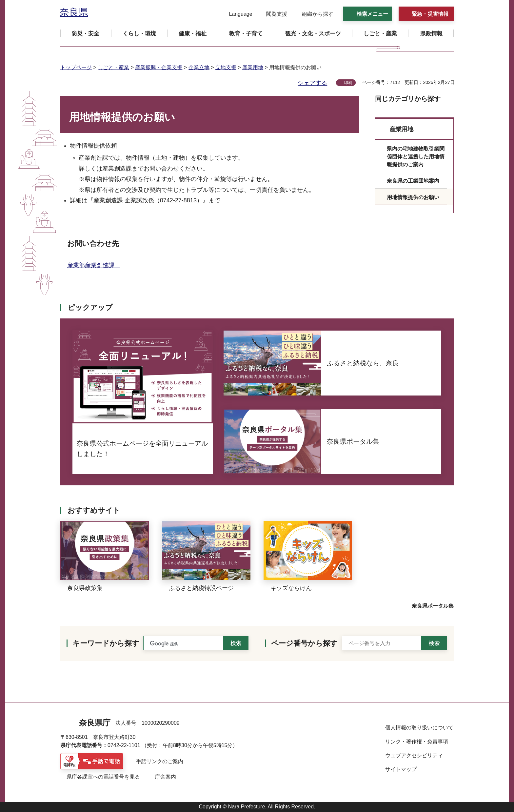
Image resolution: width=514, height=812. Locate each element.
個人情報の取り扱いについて (419, 728)
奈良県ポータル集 (433, 606)
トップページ (76, 67)
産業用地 (253, 67)
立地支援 (226, 67)
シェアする (312, 83)
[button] (237, 14)
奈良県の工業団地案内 (413, 181)
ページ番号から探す (304, 643)
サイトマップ (401, 769)
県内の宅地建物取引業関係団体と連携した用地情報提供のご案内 (416, 157)
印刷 (348, 83)
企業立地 (199, 67)
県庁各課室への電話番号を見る (103, 777)
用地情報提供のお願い (413, 197)
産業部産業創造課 (94, 265)
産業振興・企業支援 (159, 67)
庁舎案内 (166, 777)
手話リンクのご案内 (160, 761)
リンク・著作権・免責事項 (417, 742)
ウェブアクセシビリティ (414, 755)
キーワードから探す (106, 643)
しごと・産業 (113, 67)
